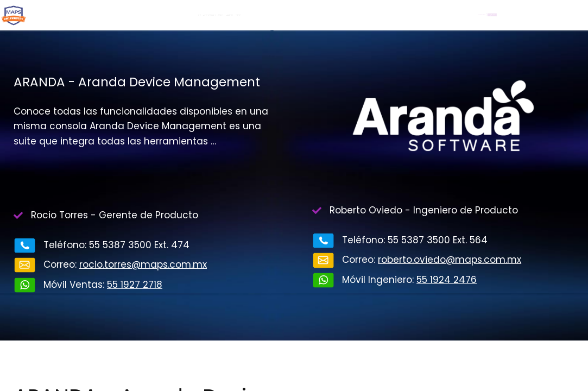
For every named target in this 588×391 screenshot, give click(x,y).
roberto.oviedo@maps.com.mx (450, 260)
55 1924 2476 (447, 280)
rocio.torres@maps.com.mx (143, 264)
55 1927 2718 (135, 285)
